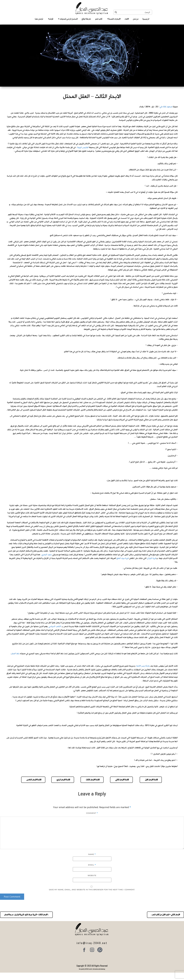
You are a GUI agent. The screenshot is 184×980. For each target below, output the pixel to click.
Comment (92, 813)
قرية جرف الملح (123, 558)
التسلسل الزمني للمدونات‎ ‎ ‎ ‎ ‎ (68, 19)
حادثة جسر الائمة (143, 666)
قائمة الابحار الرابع (63, 780)
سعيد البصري (47, 555)
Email (92, 865)
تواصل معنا (39, 19)
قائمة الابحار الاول (151, 780)
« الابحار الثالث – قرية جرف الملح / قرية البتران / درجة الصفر (26, 915)
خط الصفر (15, 654)
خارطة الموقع (86, 19)
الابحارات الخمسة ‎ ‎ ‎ (114, 19)
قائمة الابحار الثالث (92, 780)
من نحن (136, 19)
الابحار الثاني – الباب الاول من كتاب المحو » (165, 915)
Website (92, 875)
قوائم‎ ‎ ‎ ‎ (51, 19)
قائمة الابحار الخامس (33, 780)
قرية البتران (152, 558)
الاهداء (127, 19)
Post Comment (12, 897)
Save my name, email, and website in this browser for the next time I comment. (92, 890)
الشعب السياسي (55, 626)
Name (92, 854)
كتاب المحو (99, 19)
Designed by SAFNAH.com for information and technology (92, 969)
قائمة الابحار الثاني (121, 780)
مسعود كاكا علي (166, 107)
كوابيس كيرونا (83, 147)
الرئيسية (146, 19)
